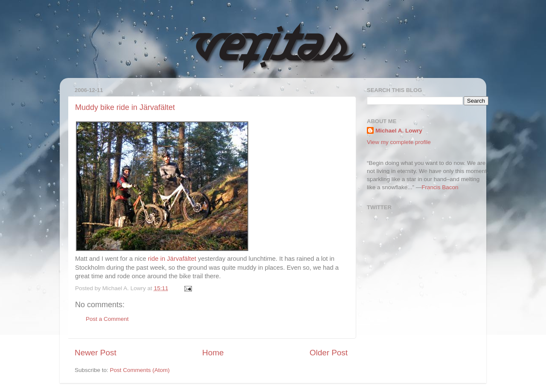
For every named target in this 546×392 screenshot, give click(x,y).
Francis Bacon (440, 187)
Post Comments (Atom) (140, 370)
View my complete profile (399, 142)
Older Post (329, 353)
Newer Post (96, 353)
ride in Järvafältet (172, 259)
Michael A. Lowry (399, 131)
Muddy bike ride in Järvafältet (125, 107)
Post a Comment (107, 319)
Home (213, 353)
